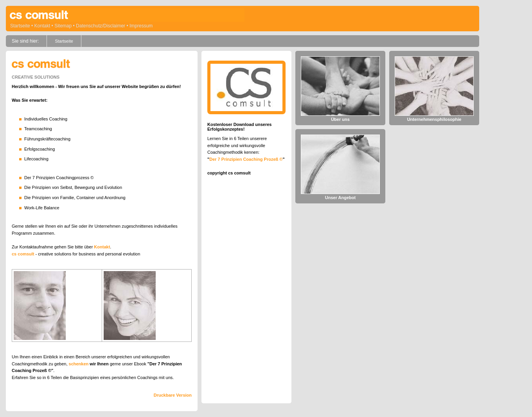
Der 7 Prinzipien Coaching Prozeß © (246, 159)
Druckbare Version (173, 395)
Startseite (20, 26)
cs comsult (23, 254)
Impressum (141, 26)
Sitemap (63, 26)
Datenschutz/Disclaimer (101, 26)
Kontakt (42, 26)
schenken (79, 364)
